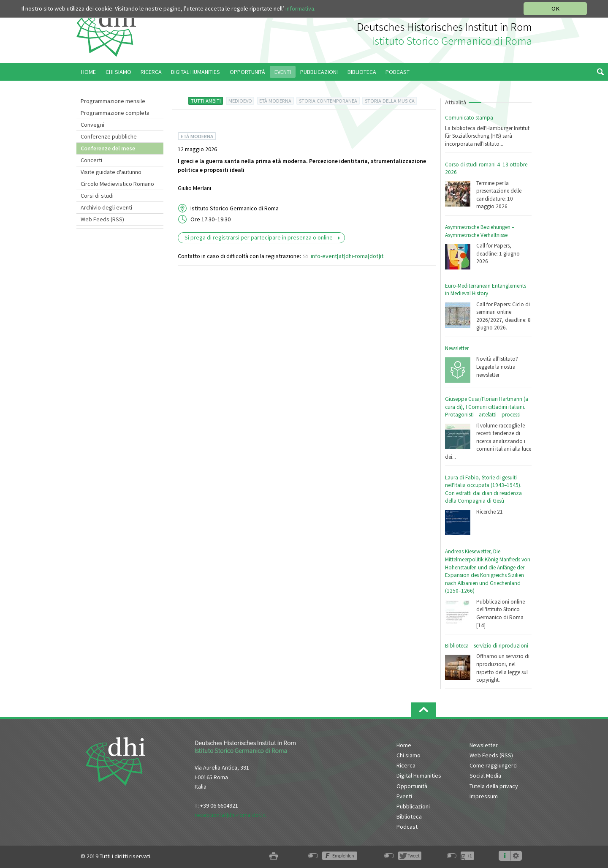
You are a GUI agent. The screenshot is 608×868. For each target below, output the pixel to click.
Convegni (92, 125)
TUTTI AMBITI (206, 101)
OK (555, 8)
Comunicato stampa (469, 118)
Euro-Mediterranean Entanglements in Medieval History (486, 290)
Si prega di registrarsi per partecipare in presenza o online (259, 237)
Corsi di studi (97, 196)
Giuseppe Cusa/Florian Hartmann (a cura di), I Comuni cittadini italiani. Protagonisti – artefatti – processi (487, 407)
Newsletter (457, 348)
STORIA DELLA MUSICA (390, 101)
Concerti (91, 160)
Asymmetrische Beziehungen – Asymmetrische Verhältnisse (480, 231)
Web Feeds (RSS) (102, 219)
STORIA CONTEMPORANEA (328, 101)
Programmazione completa (115, 113)
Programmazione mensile (113, 101)
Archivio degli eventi (106, 207)
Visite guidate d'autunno (111, 172)
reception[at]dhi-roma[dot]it (230, 815)
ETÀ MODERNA (275, 101)
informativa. (300, 8)
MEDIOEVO (240, 101)
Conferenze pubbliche (109, 136)
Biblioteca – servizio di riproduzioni (487, 646)
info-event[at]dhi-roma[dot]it (347, 256)
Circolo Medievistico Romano (117, 184)
